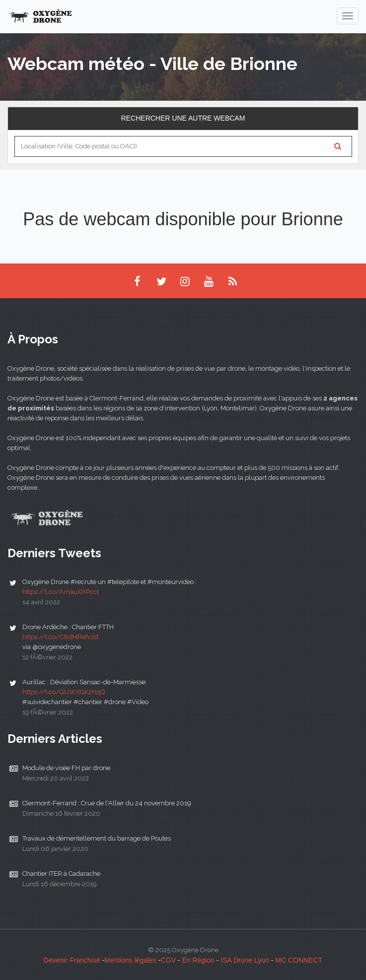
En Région (198, 960)
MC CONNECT (299, 960)
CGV (168, 960)
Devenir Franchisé (72, 960)
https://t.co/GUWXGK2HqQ (64, 692)
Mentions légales (130, 960)
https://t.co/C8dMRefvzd (60, 637)
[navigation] (348, 16)
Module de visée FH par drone (66, 768)
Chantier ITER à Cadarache (61, 874)
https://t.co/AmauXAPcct (61, 592)
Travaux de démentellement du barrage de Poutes (97, 838)
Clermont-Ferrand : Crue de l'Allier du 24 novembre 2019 (107, 803)
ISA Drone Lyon (245, 960)
